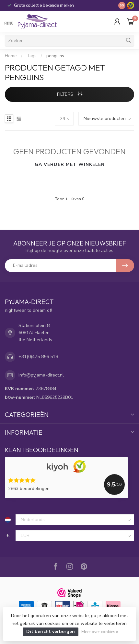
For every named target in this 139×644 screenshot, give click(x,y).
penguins (55, 56)
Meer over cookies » (100, 632)
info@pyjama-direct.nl (41, 375)
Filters (70, 94)
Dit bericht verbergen (51, 632)
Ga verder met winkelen (70, 164)
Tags (32, 56)
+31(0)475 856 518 (38, 357)
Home (11, 56)
